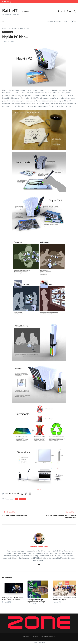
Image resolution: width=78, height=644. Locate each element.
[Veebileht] (39, 564)
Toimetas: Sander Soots (39, 547)
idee (16, 499)
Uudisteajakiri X (50, 637)
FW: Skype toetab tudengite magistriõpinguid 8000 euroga (36, 601)
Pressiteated (13, 28)
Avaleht (5, 28)
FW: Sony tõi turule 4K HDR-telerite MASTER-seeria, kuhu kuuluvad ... (13, 599)
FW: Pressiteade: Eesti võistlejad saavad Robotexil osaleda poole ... (64, 599)
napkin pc (23, 499)
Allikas (39, 489)
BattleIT (10, 10)
